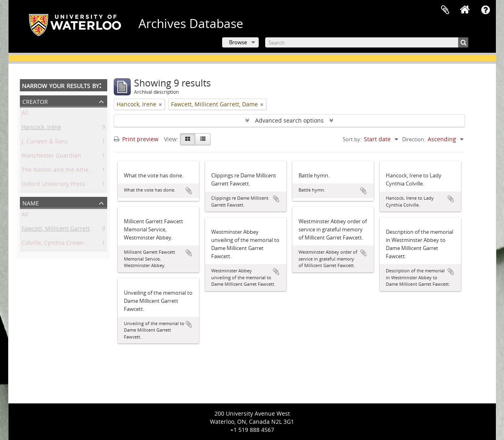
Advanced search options (289, 120)
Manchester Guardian (51, 157)
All (25, 114)
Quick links (486, 10)
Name (31, 202)
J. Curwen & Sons (45, 143)
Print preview (136, 139)
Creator (35, 101)
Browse (238, 42)
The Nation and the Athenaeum (65, 171)
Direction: (414, 139)
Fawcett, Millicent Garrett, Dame (65, 230)
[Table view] (203, 139)
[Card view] (188, 139)
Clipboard (445, 10)
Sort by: (352, 139)
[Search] (367, 42)
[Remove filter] (160, 104)
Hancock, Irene (41, 128)
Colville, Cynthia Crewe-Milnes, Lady (70, 244)
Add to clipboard (189, 191)
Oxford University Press (53, 185)
